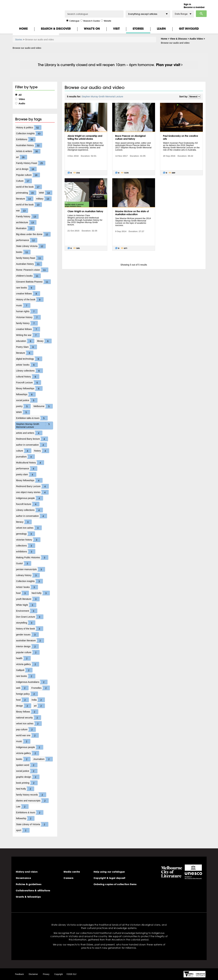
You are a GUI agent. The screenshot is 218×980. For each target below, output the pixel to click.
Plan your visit (168, 65)
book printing (27, 783)
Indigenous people (30, 747)
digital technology (29, 359)
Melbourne (43, 406)
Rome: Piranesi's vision (32, 270)
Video (20, 99)
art (22, 157)
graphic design (28, 777)
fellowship (25, 818)
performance (27, 240)
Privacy (46, 974)
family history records (31, 795)
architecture (26, 222)
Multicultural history (30, 463)
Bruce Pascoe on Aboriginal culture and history (130, 137)
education (25, 341)
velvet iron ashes (29, 528)
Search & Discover (56, 29)
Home (23, 29)
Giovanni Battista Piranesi (33, 282)
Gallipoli (24, 670)
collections (26, 546)
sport (23, 830)
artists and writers (29, 433)
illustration (25, 228)
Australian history (29, 145)
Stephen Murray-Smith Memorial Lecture (35, 426)
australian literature (30, 640)
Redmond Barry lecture (32, 439)
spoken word (27, 765)
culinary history (28, 575)
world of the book (29, 187)
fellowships (26, 394)
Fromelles (40, 688)
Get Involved (189, 29)
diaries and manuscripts (32, 801)
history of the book (30, 629)
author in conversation (32, 445)
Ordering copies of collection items (115, 884)
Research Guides (90, 21)
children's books (29, 276)
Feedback (20, 974)
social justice (27, 400)
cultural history (28, 377)
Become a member (194, 7)
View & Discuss (178, 39)
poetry (23, 406)
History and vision (27, 872)
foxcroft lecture (28, 504)
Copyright (59, 974)
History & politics (29, 128)
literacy (24, 522)
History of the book (30, 299)
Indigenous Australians (32, 682)
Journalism (43, 759)
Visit (116, 29)
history (42, 451)
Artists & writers (28, 151)
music (23, 305)
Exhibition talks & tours (32, 418)
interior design (28, 646)
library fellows (27, 712)
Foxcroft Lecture (29, 383)
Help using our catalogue (109, 872)
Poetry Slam (27, 347)
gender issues (27, 635)
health (23, 658)
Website (106, 21)
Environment (27, 611)
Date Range (183, 14)
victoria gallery (28, 664)
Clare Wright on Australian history (85, 211)
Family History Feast (31, 163)
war (22, 211)
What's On (92, 29)
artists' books (27, 365)
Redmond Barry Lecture (33, 486)
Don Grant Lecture (30, 617)
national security (29, 718)
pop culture (26, 729)
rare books (26, 288)
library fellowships (29, 388)
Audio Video (196, 39)
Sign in (187, 4)
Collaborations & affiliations (33, 891)
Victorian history (28, 317)
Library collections (29, 371)
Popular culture (28, 175)
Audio (20, 103)
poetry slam (26, 474)
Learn (161, 29)
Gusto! (24, 563)
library (44, 341)
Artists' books (27, 587)
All (18, 95)
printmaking (26, 193)
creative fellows (28, 294)
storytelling (26, 623)
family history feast (30, 258)
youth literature (28, 599)
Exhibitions (26, 139)
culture (24, 451)
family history (27, 323)
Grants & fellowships (28, 897)
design (24, 706)
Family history (27, 216)
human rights (27, 311)
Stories (138, 29)
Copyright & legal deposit (109, 878)
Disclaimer (33, 974)
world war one (27, 735)
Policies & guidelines (29, 884)
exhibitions (26, 552)
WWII (23, 412)
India (38, 700)
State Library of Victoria (32, 824)
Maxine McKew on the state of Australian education (132, 213)
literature (25, 199)
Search (201, 14)
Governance (23, 878)
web (22, 688)
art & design (26, 169)
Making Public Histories (32, 557)
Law (22, 807)
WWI (46, 193)
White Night (26, 605)
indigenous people (30, 498)
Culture (24, 181)
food (22, 593)
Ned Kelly (41, 593)
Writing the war (28, 335)
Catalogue (73, 21)
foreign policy (27, 694)
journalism (26, 457)
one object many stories (32, 492)
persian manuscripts (31, 569)
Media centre (72, 872)
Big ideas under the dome (33, 234)
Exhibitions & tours (30, 812)
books (23, 252)
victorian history (28, 540)
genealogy (26, 534)
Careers (68, 878)
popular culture (28, 652)
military (44, 199)
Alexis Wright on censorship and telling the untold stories (85, 137)
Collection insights (30, 133)
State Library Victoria (31, 246)
